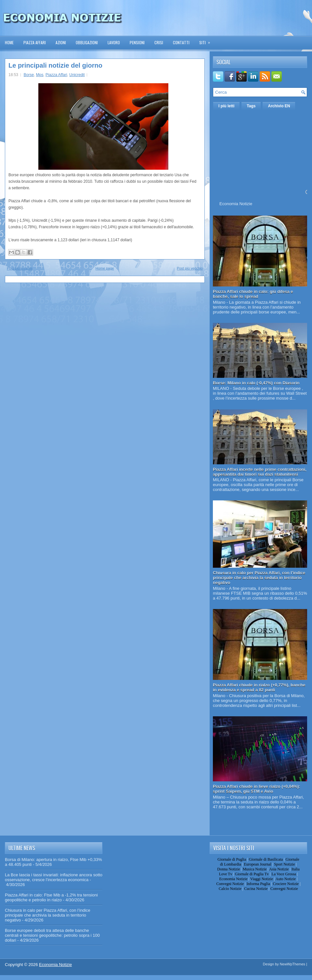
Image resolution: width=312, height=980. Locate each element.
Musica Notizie (255, 869)
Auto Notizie (286, 879)
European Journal (257, 864)
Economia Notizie (236, 204)
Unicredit (77, 75)
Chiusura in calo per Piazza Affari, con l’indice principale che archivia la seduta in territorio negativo (259, 578)
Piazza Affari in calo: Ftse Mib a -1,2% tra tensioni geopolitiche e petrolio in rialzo (51, 897)
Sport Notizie (284, 864)
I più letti (226, 106)
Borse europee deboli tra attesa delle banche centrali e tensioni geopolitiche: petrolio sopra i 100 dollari (52, 935)
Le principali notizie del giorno (55, 65)
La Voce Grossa (284, 874)
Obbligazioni (87, 42)
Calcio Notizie (230, 889)
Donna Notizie (228, 869)
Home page (105, 268)
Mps (40, 75)
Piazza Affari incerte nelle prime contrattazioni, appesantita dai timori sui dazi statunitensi (260, 472)
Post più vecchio (190, 268)
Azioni (61, 42)
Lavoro (114, 42)
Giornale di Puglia (232, 859)
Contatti (181, 42)
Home (9, 42)
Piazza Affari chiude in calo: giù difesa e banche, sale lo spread (253, 294)
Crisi (159, 42)
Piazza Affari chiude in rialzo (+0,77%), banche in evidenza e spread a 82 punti (259, 687)
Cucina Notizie (256, 889)
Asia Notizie (279, 869)
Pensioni (137, 42)
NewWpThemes (292, 964)
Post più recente (20, 268)
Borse (29, 75)
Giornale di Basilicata (266, 859)
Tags (251, 106)
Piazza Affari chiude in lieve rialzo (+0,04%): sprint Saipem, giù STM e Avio (257, 789)
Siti (207, 40)
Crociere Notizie (286, 884)
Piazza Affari (35, 42)
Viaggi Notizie (262, 879)
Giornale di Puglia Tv (252, 874)
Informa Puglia (258, 884)
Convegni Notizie (230, 884)
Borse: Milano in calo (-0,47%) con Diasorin (256, 383)
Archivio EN (279, 106)
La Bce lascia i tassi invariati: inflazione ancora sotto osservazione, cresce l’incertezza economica (54, 877)
